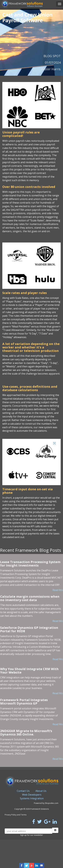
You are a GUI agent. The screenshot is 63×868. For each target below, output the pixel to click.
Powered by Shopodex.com (46, 803)
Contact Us (23, 791)
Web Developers (32, 795)
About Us (41, 791)
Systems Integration (32, 798)
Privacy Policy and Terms (16, 815)
